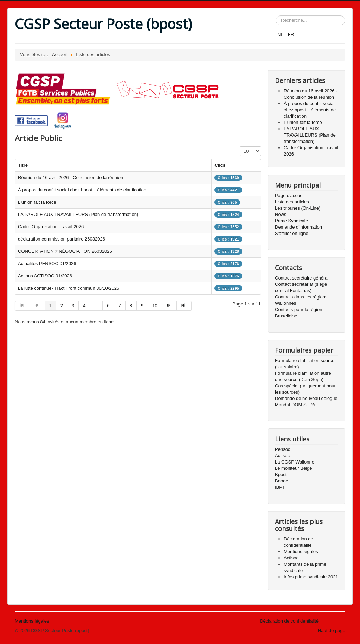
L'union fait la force (37, 202)
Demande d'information (298, 227)
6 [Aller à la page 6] (108, 306)
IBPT (280, 487)
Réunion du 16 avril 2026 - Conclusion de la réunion (70, 178)
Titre (23, 165)
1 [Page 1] (50, 306)
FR (291, 35)
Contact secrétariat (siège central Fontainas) (301, 287)
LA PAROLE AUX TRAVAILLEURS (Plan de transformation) (78, 214)
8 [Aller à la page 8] (131, 306)
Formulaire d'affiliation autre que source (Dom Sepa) (303, 376)
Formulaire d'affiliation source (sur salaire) (305, 364)
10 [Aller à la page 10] (155, 306)
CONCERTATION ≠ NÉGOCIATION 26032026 (65, 251)
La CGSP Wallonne (295, 462)
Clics (220, 165)
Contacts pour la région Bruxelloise (298, 313)
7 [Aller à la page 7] (120, 306)
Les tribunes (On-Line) (298, 208)
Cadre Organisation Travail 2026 (51, 227)
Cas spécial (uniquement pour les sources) (305, 389)
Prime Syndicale (291, 221)
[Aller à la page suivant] (169, 306)
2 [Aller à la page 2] (62, 306)
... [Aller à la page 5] (96, 306)
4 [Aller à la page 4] (84, 306)
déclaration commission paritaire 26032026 (62, 239)
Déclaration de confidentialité (289, 621)
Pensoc (282, 449)
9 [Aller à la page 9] (142, 306)
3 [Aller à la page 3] (73, 306)
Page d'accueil (290, 195)
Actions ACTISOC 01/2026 (45, 276)
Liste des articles (292, 202)
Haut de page (332, 630)
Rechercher (276, 16)
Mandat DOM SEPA (295, 405)
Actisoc (282, 456)
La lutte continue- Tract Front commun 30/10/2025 (69, 288)
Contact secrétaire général (302, 278)
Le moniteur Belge (294, 468)
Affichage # (240, 147)
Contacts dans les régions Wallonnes (301, 300)
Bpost (281, 475)
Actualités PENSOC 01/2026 (47, 264)
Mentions (24, 621)
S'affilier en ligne (292, 233)
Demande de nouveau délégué (306, 398)
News (281, 214)
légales (41, 621)
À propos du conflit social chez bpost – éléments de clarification (82, 190)
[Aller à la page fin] (184, 306)
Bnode (282, 481)
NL (281, 35)
